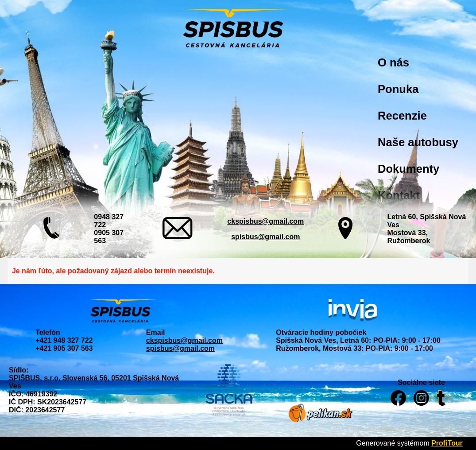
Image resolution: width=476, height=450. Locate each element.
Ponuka (398, 89)
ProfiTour (447, 443)
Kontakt (399, 195)
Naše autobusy (418, 142)
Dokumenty (408, 169)
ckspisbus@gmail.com (265, 221)
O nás (393, 62)
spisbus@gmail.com (265, 237)
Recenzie (402, 116)
